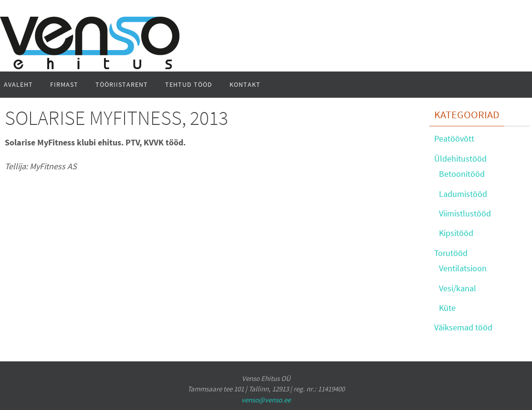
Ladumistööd (463, 194)
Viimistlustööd (465, 213)
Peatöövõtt (454, 138)
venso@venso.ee (266, 400)
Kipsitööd (456, 233)
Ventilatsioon (463, 268)
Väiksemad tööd (463, 327)
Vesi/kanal (458, 288)
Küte (447, 308)
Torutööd (451, 253)
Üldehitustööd (460, 159)
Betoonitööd (462, 174)
